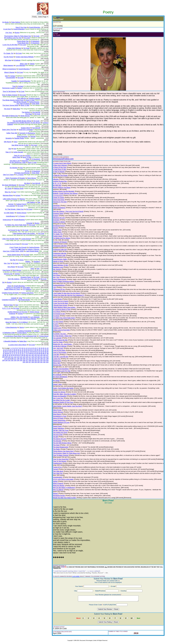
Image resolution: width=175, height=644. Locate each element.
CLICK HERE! (76, 576)
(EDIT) (58, 17)
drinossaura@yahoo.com (63, 159)
